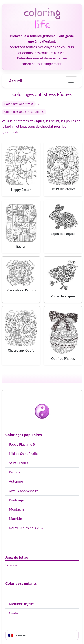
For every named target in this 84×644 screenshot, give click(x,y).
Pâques (14, 472)
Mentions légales (22, 604)
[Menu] (71, 81)
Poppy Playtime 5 (22, 444)
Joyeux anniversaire (24, 491)
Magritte (16, 519)
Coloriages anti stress (19, 104)
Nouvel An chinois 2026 (27, 528)
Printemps (17, 500)
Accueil (16, 81)
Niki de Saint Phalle (23, 454)
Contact (15, 613)
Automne (16, 481)
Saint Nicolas (19, 463)
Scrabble (12, 565)
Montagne (17, 509)
